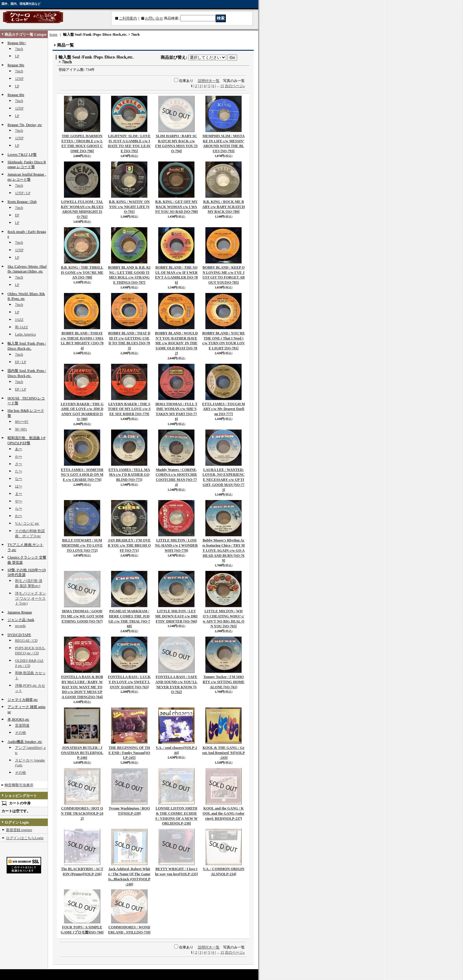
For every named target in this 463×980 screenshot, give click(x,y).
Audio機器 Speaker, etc (25, 742)
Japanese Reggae (20, 612)
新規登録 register (19, 830)
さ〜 (19, 464)
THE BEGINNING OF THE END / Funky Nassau (129, 753)
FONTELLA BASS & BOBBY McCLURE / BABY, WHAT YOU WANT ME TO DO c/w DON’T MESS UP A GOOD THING (82, 687)
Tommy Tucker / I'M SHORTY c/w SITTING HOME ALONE (224, 682)
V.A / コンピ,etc (27, 523)
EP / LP (21, 362)
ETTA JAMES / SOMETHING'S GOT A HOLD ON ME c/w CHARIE (82, 475)
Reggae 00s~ (17, 43)
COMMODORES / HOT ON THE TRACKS (82, 813)
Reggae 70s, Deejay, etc (25, 125)
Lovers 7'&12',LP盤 (22, 155)
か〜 (19, 457)
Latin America (25, 334)
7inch (19, 49)
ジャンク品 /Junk (21, 620)
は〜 (19, 486)
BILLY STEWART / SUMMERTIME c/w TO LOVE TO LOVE (82, 545)
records (20, 626)
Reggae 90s (16, 65)
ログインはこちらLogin (25, 838)
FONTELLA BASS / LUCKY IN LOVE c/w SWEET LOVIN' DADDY (129, 682)
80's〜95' (22, 422)
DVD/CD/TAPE (19, 635)
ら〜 (19, 508)
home (54, 35)
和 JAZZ (21, 327)
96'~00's (21, 429)
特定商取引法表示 (19, 785)
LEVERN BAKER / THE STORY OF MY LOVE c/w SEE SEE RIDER (129, 409)
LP (17, 56)
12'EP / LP (23, 193)
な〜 (19, 479)
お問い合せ (154, 18)
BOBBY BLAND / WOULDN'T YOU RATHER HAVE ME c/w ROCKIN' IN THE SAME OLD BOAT (176, 343)
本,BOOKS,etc (18, 719)
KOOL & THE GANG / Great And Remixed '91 (224, 753)
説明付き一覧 (209, 81)
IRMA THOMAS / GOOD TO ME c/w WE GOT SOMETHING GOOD (82, 616)
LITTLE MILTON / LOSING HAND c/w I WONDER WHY (176, 545)
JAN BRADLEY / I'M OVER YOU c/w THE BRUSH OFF (129, 545)
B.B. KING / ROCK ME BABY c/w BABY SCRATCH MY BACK (224, 207)
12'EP (19, 79)
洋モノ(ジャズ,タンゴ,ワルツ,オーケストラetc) (30, 599)
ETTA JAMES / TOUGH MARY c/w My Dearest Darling (224, 409)
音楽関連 (22, 725)
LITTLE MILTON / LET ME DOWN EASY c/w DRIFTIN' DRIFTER (176, 616)
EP (17, 215)
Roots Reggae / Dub (22, 202)
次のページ (235, 86)
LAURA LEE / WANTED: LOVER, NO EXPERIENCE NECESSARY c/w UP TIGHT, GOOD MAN (223, 480)
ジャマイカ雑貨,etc (23, 700)
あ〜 (19, 449)
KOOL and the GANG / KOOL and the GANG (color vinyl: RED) (224, 813)
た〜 (19, 471)
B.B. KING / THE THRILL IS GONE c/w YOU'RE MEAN (82, 273)
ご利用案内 (128, 18)
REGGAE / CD (26, 641)
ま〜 (19, 494)
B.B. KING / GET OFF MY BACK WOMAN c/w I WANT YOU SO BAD (176, 207)
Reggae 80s (16, 95)
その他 (20, 733)
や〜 (19, 501)
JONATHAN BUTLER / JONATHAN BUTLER (82, 753)
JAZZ (19, 320)
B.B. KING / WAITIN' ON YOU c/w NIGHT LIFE (129, 207)
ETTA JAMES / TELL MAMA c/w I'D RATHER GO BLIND (129, 475)
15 (222, 86)
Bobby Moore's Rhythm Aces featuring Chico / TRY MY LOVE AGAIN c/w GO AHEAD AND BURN (224, 550)
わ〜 (19, 516)
